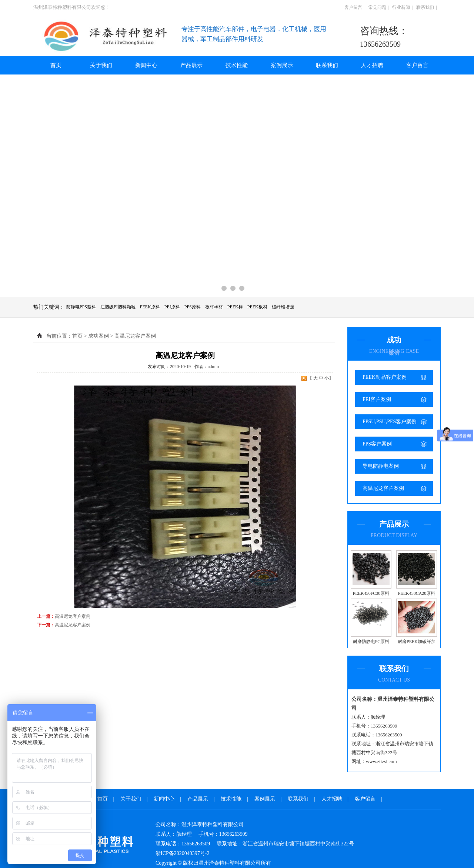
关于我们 (101, 65)
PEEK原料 (150, 307)
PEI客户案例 (377, 399)
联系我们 (425, 7)
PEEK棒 (235, 307)
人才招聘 (372, 65)
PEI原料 (172, 307)
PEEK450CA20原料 (417, 593)
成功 (99, 336)
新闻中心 (146, 65)
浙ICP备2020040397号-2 (182, 853)
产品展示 (191, 65)
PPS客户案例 (377, 444)
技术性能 (237, 65)
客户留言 (353, 7)
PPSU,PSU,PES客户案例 (390, 422)
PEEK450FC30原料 (371, 593)
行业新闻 (401, 7)
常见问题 (377, 7)
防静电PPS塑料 (81, 307)
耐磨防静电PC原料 (371, 642)
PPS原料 (193, 307)
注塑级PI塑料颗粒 (118, 307)
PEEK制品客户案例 (385, 377)
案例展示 (282, 65)
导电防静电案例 (381, 466)
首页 (56, 65)
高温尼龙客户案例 (383, 488)
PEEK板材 (257, 307)
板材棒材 (214, 307)
